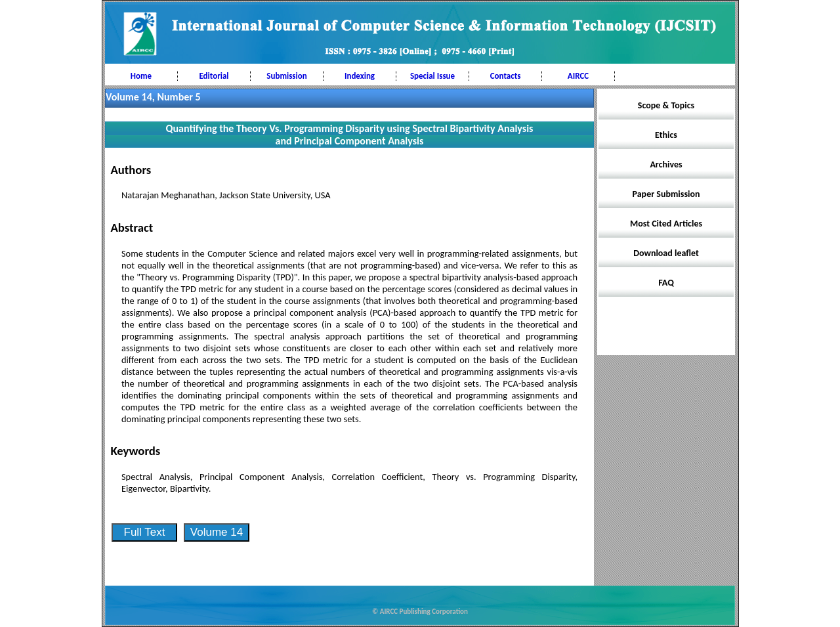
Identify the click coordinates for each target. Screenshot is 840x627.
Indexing (360, 76)
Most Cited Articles (666, 224)
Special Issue (432, 76)
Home (141, 76)
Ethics (666, 135)
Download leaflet (666, 253)
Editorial (214, 76)
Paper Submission (666, 194)
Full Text (145, 532)
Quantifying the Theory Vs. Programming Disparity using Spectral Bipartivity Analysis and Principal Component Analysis (350, 135)
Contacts (506, 76)
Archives (666, 164)
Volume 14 (217, 532)
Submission (286, 76)
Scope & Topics (666, 105)
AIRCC (578, 76)
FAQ (666, 283)
